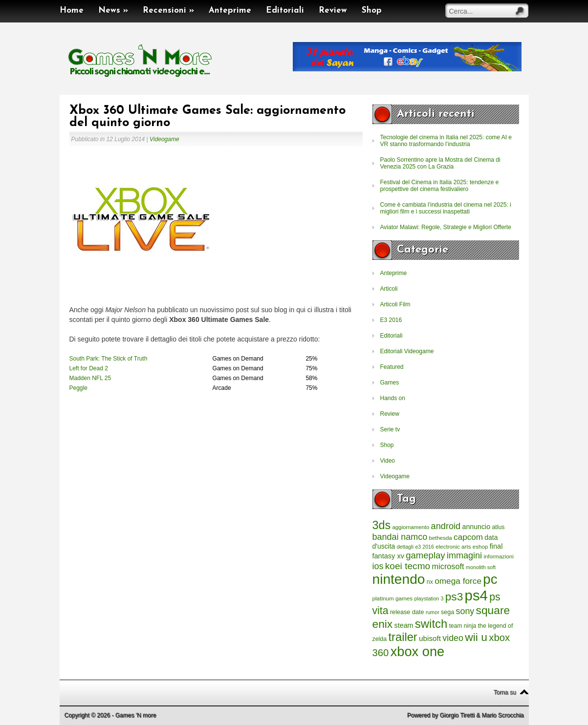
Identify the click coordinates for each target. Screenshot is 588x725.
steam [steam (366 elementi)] (404, 625)
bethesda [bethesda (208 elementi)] (441, 538)
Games (390, 383)
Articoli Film (395, 304)
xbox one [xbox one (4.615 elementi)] (417, 651)
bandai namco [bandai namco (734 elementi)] (400, 537)
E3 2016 (391, 320)
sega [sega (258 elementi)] (447, 612)
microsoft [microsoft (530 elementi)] (448, 566)
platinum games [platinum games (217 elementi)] (393, 598)
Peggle (78, 388)
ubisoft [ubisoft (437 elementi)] (430, 638)
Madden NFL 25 (90, 378)
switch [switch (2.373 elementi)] (431, 624)
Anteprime (230, 11)
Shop (372, 11)
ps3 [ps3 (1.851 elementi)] (454, 597)
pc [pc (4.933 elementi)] (490, 579)
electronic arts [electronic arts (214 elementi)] (453, 546)
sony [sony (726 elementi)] (465, 611)
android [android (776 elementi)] (446, 526)
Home (72, 11)
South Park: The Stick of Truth (109, 359)
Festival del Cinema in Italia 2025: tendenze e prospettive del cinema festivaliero (440, 186)
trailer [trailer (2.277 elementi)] (403, 637)
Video (388, 461)
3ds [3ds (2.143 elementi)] (382, 525)
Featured (392, 367)
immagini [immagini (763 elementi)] (464, 555)
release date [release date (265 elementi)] (407, 612)
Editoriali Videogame (407, 351)
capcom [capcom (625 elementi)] (468, 537)
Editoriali (285, 11)
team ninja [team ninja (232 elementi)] (463, 626)
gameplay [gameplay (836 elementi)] (425, 555)
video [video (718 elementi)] (453, 638)
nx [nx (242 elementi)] (430, 582)
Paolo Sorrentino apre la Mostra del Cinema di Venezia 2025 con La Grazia (440, 163)
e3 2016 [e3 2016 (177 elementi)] (425, 547)
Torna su (504, 692)
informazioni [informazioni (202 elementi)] (498, 556)
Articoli (389, 289)
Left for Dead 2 (89, 368)
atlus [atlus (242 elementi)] (498, 527)
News (113, 11)
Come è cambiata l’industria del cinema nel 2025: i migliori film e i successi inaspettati (446, 208)
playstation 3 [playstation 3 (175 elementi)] (429, 598)
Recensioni (168, 11)
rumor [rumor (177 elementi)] (433, 612)
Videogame (164, 139)
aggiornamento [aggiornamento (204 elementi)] (411, 527)
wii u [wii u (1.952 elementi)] (476, 637)
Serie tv (390, 429)
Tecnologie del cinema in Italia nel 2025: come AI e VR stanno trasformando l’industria (446, 141)
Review (333, 11)
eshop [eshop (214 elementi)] (480, 546)
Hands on (393, 398)
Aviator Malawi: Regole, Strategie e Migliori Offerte (446, 227)
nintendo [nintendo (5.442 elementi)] (399, 579)
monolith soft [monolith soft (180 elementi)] (481, 567)
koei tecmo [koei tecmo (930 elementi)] (408, 566)
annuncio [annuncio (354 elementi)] (477, 527)
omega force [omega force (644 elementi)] (458, 581)
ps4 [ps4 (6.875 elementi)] (476, 595)
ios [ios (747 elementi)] (378, 566)
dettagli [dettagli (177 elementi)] (405, 547)
